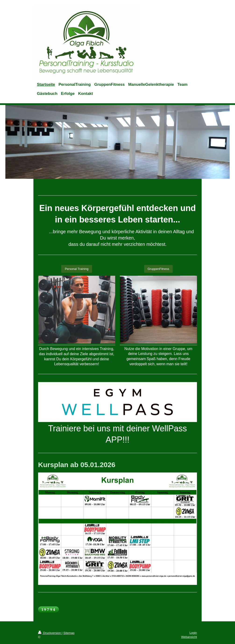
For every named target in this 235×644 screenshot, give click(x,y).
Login (193, 633)
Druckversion (50, 633)
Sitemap (69, 633)
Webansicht (189, 637)
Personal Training (77, 269)
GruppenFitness (158, 269)
